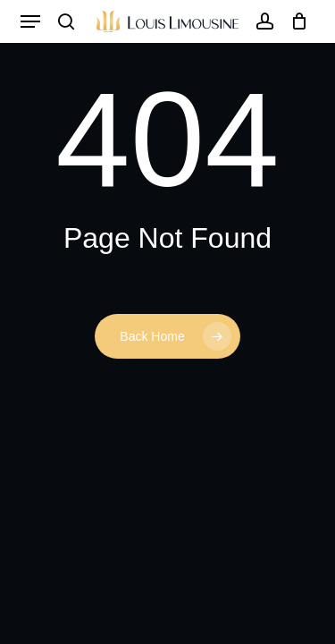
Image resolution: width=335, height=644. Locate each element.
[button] (30, 21)
